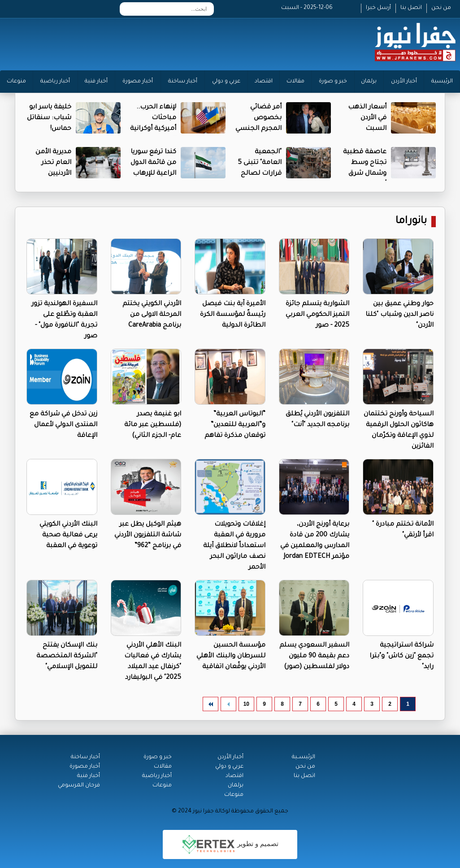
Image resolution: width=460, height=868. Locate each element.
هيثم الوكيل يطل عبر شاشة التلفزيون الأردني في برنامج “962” (148, 535)
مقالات (295, 82)
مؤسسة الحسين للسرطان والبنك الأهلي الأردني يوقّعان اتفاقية (231, 656)
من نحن (441, 8)
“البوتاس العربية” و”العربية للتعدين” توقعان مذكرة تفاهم (235, 425)
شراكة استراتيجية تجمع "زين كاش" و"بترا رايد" (401, 656)
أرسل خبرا (378, 8)
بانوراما (411, 222)
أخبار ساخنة (183, 82)
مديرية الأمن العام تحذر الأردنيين (53, 163)
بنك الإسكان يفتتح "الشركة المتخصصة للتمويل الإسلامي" (67, 656)
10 (246, 704)
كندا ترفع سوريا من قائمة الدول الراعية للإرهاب (153, 163)
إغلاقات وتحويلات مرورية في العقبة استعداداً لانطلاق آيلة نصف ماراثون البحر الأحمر (234, 546)
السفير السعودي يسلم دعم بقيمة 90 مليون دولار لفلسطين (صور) (314, 656)
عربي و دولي (226, 82)
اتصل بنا (411, 8)
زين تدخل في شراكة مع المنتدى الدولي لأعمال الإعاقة (63, 425)
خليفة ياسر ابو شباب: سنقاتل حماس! (49, 118)
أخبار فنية (96, 82)
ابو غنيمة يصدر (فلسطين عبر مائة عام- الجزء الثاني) (153, 425)
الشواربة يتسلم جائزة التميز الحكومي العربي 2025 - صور (317, 315)
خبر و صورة (333, 82)
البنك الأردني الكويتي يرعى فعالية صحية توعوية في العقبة (68, 535)
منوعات (16, 82)
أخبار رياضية (55, 82)
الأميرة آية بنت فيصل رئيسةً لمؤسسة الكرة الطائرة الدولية (233, 315)
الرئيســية (304, 757)
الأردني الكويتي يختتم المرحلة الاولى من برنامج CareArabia (152, 315)
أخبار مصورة (138, 82)
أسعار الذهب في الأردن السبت (367, 118)
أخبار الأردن (404, 82)
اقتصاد (264, 82)
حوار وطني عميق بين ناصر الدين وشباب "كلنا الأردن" (399, 315)
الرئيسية (442, 82)
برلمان (369, 82)
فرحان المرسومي (79, 786)
